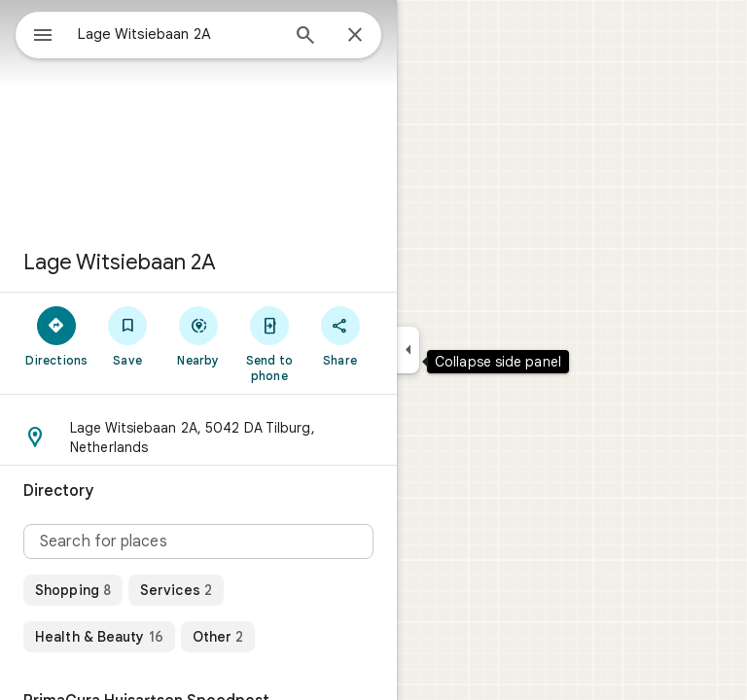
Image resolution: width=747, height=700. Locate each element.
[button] (198, 437)
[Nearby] (199, 335)
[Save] (128, 335)
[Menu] (43, 37)
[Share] (340, 335)
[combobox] (178, 34)
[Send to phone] (269, 343)
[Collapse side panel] (408, 350)
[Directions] (57, 335)
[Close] (355, 36)
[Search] (305, 37)
